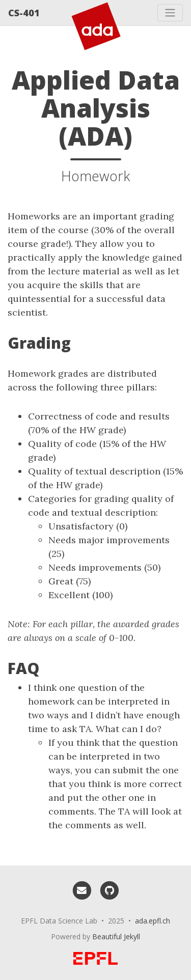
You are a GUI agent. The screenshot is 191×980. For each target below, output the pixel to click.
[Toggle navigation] (170, 13)
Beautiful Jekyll (116, 936)
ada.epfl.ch (153, 921)
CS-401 (24, 13)
